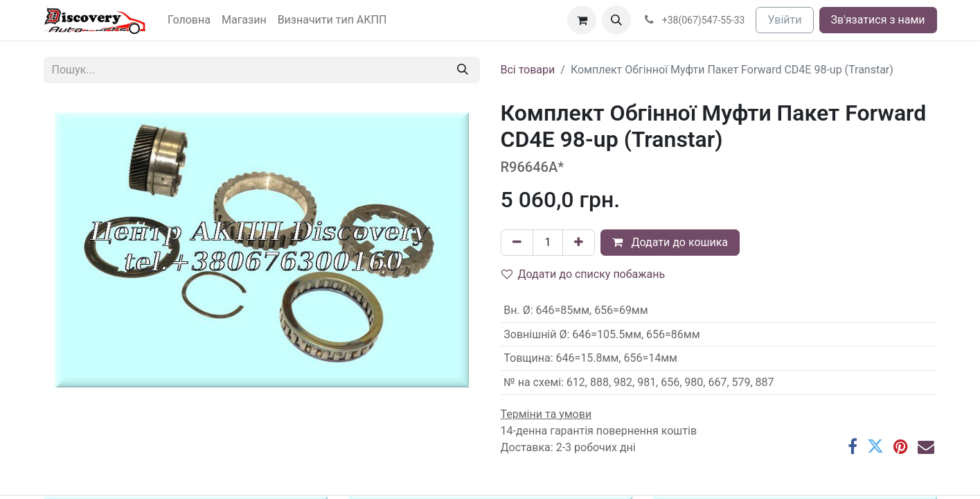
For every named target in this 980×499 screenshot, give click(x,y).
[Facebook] (853, 446)
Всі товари (528, 70)
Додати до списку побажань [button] (583, 274)
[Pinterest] (901, 446)
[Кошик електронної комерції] (582, 20)
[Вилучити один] (517, 243)
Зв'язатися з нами (878, 20)
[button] (616, 20)
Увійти (784, 20)
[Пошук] (463, 70)
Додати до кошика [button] (670, 242)
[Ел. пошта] (926, 446)
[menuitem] (189, 20)
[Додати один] (579, 243)
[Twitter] (875, 446)
